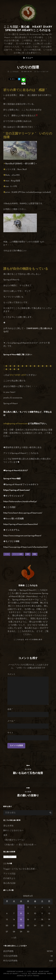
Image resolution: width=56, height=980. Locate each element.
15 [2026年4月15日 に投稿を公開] (21, 920)
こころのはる (14, 72)
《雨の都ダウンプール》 (14, 840)
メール (11, 721)
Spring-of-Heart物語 (12, 355)
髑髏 (35, 554)
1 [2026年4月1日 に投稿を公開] (21, 907)
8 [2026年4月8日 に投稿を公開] (21, 914)
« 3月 (14, 938)
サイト (10, 733)
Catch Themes (33, 976)
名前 (10, 709)
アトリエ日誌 (9, 874)
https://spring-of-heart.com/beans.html (21, 524)
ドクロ (7, 554)
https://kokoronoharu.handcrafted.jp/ (20, 502)
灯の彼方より (9, 878)
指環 (28, 554)
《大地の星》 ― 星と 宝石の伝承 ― (20, 845)
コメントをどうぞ (43, 72)
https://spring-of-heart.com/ (17, 490)
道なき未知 (8, 826)
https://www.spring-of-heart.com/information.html (25, 547)
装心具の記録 (9, 883)
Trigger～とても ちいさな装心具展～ (20, 869)
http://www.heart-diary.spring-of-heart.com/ (23, 513)
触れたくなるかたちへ (13, 831)
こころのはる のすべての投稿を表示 (28, 640)
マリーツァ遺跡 (18, 554)
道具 (5, 835)
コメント (11, 674)
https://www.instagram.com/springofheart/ (22, 536)
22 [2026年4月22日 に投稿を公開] (21, 926)
